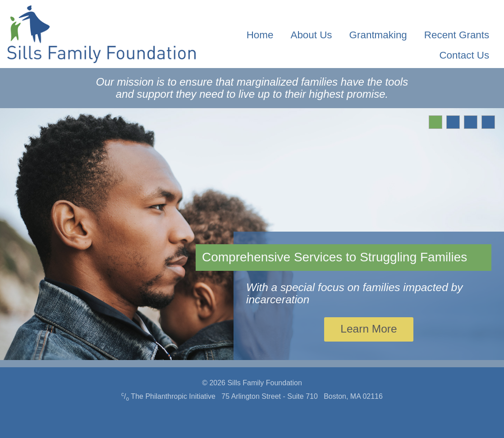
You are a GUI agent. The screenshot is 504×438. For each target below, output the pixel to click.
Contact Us (464, 55)
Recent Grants (457, 35)
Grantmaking (378, 35)
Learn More (369, 329)
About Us (311, 35)
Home (260, 35)
